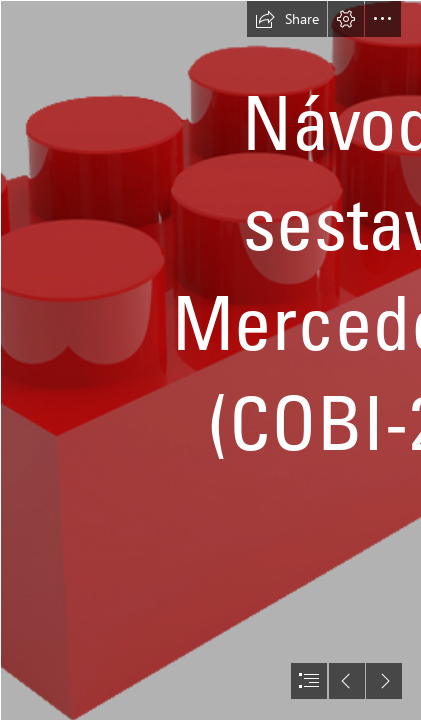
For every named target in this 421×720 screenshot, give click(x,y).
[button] (287, 19)
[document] (210, 360)
